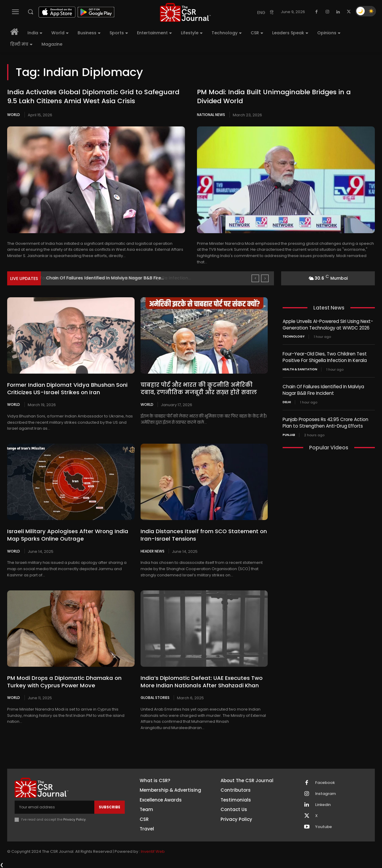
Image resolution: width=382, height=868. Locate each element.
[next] (265, 278)
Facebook (325, 783)
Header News (153, 551)
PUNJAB (289, 433)
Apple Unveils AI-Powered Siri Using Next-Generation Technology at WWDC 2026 (328, 324)
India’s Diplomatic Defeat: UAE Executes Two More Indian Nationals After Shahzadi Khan (200, 681)
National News (211, 115)
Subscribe (110, 807)
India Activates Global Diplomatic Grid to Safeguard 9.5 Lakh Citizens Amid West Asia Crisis (93, 97)
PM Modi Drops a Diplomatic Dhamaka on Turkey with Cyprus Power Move (63, 681)
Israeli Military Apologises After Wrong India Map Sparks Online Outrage (65, 535)
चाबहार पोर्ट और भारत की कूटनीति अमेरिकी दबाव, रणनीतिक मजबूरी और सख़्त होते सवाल (202, 389)
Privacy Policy (74, 819)
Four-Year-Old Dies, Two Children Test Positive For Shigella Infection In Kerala (325, 357)
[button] (30, 12)
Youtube (324, 827)
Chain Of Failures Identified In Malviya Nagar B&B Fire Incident (323, 389)
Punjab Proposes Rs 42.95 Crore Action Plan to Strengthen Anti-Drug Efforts (325, 421)
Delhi (287, 401)
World (14, 115)
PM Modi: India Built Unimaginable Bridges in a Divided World (274, 97)
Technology (294, 336)
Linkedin (323, 805)
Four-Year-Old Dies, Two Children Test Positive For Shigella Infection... (121, 278)
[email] (54, 807)
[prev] (255, 278)
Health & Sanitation (300, 369)
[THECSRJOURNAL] (185, 12)
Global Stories (155, 697)
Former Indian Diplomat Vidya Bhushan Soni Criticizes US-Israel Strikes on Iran (66, 389)
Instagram (326, 794)
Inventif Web (153, 851)
